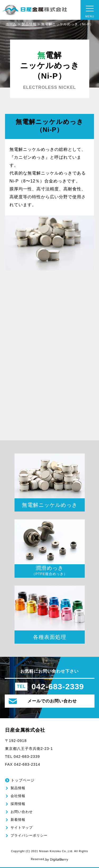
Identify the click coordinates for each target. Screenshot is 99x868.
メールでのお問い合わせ (43, 701)
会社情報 (18, 796)
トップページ (23, 780)
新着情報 (18, 820)
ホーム (11, 24)
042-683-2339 (58, 687)
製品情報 (29, 24)
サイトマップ (22, 828)
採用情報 (18, 804)
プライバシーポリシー (29, 835)
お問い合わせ (22, 812)
